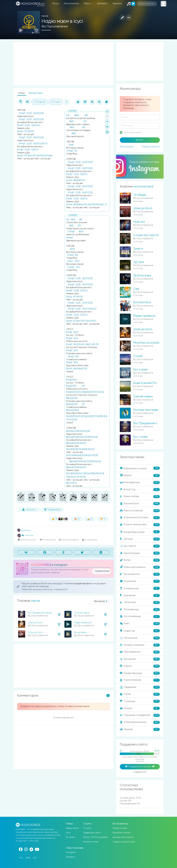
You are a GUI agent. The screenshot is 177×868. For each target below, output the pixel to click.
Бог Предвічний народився (42, 613)
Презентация (35, 93)
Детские (140, 539)
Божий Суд (140, 490)
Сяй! (136, 289)
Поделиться (52, 510)
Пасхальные (140, 638)
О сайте (87, 828)
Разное (140, 666)
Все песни (101, 601)
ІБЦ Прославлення (54, 26)
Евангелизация (140, 553)
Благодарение (140, 483)
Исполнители (71, 4)
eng (28, 858)
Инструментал (140, 574)
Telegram (71, 857)
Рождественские (140, 673)
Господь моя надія (146, 410)
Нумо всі (139, 222)
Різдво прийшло (144, 316)
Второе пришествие (140, 525)
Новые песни (72, 828)
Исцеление (140, 581)
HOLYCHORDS (41, 565)
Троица (140, 708)
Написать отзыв (91, 842)
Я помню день (82, 613)
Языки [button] (87, 4)
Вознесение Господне (140, 518)
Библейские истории (140, 468)
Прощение (140, 659)
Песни (56, 4)
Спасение (140, 701)
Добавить (102, 4)
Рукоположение (140, 680)
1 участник (27, 535)
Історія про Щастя (146, 235)
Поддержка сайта (92, 833)
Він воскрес (81, 632)
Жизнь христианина (140, 567)
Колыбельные (140, 588)
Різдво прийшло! (83, 623)
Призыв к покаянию (140, 645)
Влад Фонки (24, 530)
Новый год (140, 631)
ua (34, 858)
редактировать (84, 584)
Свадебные (140, 687)
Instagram (71, 852)
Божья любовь (140, 497)
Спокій (138, 356)
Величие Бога (140, 504)
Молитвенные (140, 610)
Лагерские (140, 603)
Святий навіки (143, 396)
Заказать (117, 4)
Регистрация (127, 147)
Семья (140, 694)
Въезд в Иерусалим (140, 532)
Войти (140, 140)
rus (21, 858)
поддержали (140, 772)
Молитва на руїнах (146, 343)
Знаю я (138, 249)
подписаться (102, 571)
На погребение (140, 617)
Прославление (140, 652)
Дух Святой (140, 546)
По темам (71, 837)
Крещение (140, 595)
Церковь (140, 729)
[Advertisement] (63, 64)
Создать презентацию (124, 842)
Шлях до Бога (35, 623)
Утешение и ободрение (140, 715)
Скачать (29, 510)
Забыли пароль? (151, 147)
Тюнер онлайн (120, 828)
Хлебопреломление (140, 722)
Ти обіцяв (140, 195)
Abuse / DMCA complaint (95, 837)
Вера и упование (140, 511)
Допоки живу (142, 276)
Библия (140, 475)
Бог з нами (140, 370)
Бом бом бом (142, 302)
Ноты (68, 833)
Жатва (140, 560)
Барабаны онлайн (122, 833)
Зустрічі (139, 262)
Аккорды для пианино (123, 837)
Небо (140, 624)
